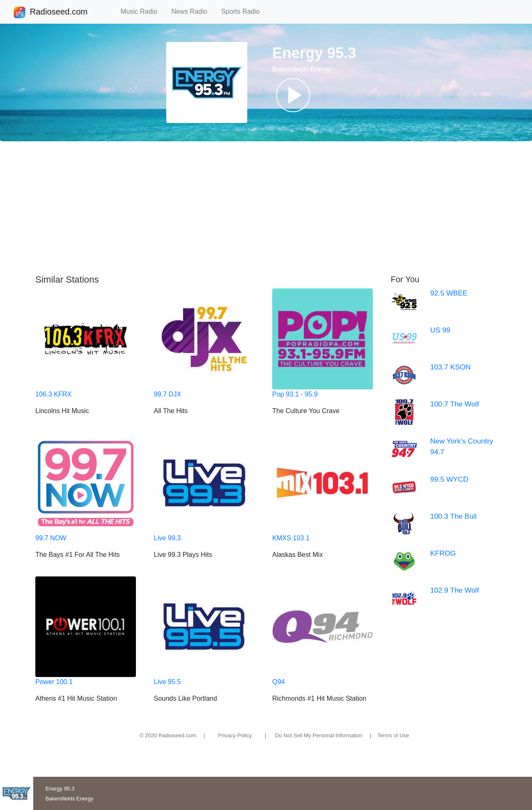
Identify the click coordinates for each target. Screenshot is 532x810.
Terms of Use (393, 735)
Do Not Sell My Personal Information (319, 735)
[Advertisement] (266, 208)
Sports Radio (244, 11)
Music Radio (143, 11)
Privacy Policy (235, 735)
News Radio (193, 11)
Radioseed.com (59, 12)
